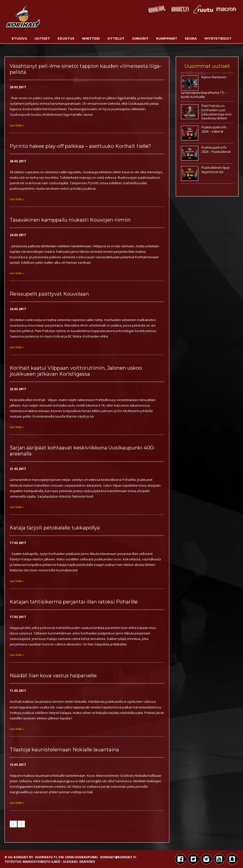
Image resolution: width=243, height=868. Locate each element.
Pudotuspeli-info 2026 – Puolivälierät (216, 149)
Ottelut (116, 38)
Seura (191, 38)
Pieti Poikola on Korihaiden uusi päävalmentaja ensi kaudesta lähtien (216, 112)
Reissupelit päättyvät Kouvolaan (49, 294)
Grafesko (87, 862)
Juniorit (140, 38)
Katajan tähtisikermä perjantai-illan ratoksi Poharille (74, 602)
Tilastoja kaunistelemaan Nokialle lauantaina (64, 750)
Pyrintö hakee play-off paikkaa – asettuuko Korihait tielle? (80, 146)
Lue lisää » (17, 125)
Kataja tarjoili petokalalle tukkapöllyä (55, 528)
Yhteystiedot (218, 38)
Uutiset (42, 38)
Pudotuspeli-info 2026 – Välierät (214, 129)
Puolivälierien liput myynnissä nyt (215, 170)
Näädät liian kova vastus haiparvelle (53, 676)
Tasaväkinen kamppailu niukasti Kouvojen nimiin (70, 220)
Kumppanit (167, 38)
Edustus (66, 38)
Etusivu (19, 38)
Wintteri (91, 38)
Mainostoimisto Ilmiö (41, 862)
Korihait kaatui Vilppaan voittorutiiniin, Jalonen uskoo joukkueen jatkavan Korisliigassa (76, 371)
